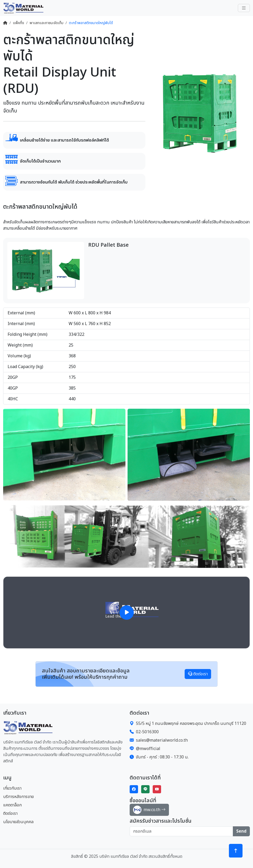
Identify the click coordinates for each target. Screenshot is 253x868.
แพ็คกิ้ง (18, 23)
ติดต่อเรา (198, 674)
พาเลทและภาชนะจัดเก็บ (46, 23)
